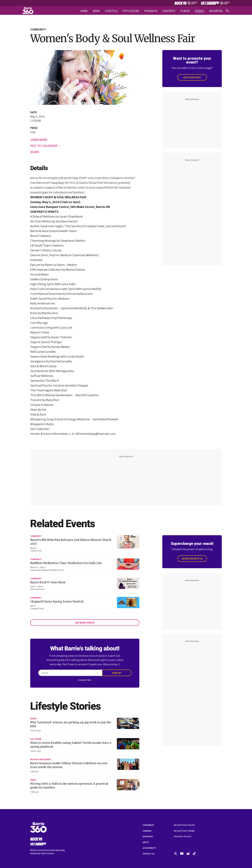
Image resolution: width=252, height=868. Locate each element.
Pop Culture (131, 11)
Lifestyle (111, 11)
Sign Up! (117, 673)
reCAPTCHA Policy (184, 825)
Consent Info (85, 680)
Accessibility (149, 848)
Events (200, 11)
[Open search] (227, 11)
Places (185, 11)
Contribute (148, 825)
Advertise (216, 11)
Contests (169, 11)
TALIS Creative (47, 853)
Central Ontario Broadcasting (51, 850)
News (96, 11)
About (146, 842)
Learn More (39, 140)
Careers (147, 831)
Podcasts (151, 11)
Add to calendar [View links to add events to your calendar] (44, 146)
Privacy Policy (183, 837)
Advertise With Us (192, 559)
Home (84, 11)
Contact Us (148, 854)
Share (35, 152)
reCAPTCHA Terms (184, 831)
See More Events (85, 623)
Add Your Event (192, 78)
